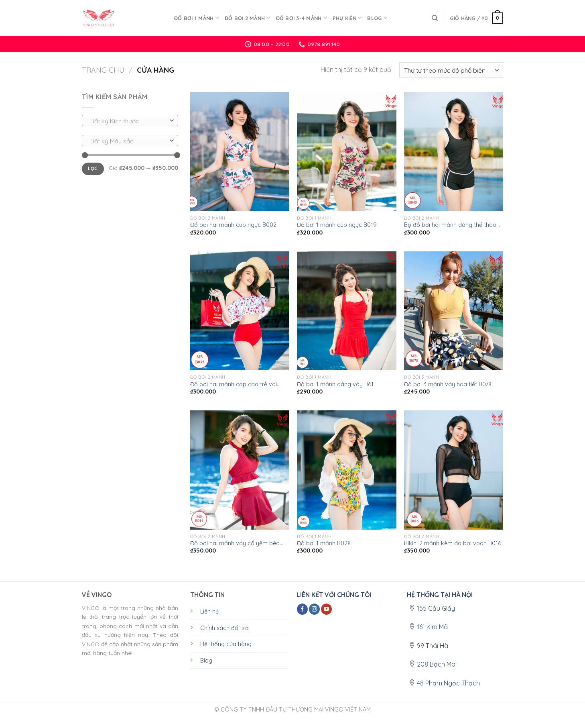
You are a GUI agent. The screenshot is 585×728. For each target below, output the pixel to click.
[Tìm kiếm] (435, 18)
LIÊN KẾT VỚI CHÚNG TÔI (334, 595)
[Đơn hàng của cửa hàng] (451, 70)
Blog (377, 18)
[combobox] (130, 120)
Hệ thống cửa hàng (226, 644)
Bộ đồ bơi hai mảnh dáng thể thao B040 (450, 225)
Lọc (93, 168)
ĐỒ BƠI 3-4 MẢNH (302, 18)
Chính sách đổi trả (224, 628)
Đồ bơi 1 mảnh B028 (324, 543)
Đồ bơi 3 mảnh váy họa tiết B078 (448, 384)
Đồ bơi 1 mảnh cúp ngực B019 (337, 225)
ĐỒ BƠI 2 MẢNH (248, 18)
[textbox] (128, 121)
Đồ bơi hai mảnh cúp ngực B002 (233, 225)
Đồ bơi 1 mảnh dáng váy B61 (335, 384)
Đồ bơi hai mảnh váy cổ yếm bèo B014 (235, 543)
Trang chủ (103, 70)
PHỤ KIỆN (347, 18)
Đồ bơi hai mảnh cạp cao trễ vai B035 (234, 384)
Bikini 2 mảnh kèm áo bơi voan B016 (453, 543)
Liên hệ (209, 612)
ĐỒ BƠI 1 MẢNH (197, 18)
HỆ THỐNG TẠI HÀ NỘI (440, 595)
